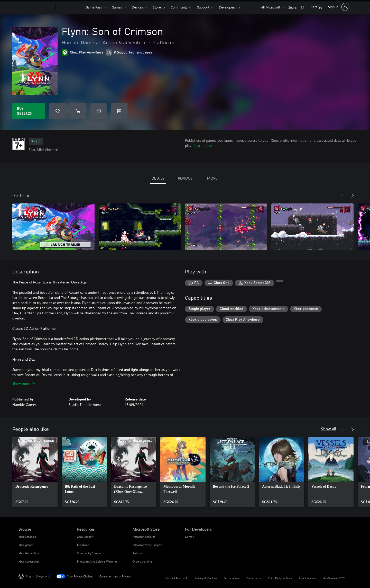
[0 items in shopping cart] (317, 7)
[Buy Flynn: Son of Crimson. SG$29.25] (29, 111)
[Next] (353, 196)
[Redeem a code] (119, 111)
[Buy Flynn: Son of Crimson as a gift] (99, 111)
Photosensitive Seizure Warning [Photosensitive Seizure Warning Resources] (97, 561)
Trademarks (254, 578)
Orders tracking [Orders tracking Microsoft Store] (142, 561)
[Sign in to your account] (338, 7)
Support (203, 7)
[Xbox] (70, 7)
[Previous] (342, 196)
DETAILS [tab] (158, 178)
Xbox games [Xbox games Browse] (26, 545)
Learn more (203, 145)
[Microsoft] (36, 7)
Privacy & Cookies (206, 578)
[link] (35, 472)
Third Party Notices (280, 578)
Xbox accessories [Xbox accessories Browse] (29, 561)
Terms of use (232, 578)
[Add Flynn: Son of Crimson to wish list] (58, 111)
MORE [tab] (212, 178)
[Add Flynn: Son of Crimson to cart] (78, 111)
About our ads (308, 578)
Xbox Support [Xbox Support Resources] (85, 537)
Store (157, 7)
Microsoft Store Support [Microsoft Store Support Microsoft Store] (147, 545)
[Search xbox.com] (296, 7)
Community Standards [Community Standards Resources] (91, 553)
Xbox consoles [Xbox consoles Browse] (27, 537)
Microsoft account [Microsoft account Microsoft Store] (144, 537)
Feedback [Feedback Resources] (83, 545)
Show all (329, 429)
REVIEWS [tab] (185, 178)
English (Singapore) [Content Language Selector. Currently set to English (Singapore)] (38, 576)
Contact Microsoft (177, 578)
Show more (24, 383)
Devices (137, 7)
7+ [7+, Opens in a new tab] (36, 141)
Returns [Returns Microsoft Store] (137, 553)
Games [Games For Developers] (189, 537)
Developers (227, 7)
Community (179, 7)
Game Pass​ (94, 7)
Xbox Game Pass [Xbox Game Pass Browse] (29, 553)
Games (117, 7)
